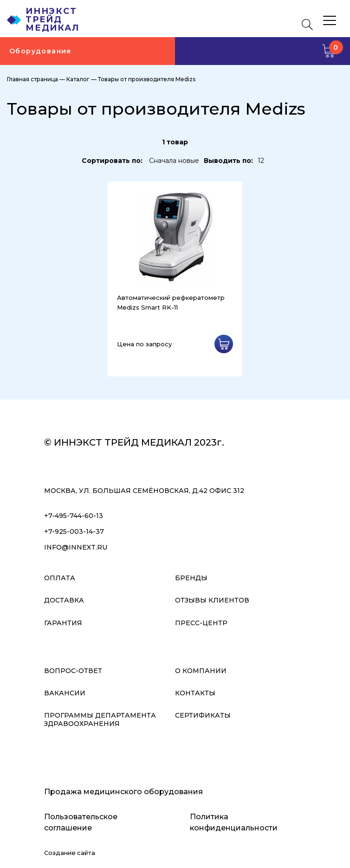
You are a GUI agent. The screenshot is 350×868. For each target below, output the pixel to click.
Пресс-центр (201, 623)
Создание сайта (70, 853)
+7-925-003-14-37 (74, 531)
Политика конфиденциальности (234, 822)
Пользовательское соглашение (81, 822)
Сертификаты (203, 715)
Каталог (78, 79)
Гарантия (63, 623)
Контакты (195, 693)
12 (261, 161)
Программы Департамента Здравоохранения (100, 719)
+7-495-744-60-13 (74, 516)
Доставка (64, 600)
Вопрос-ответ (73, 671)
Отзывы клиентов (212, 600)
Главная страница (32, 79)
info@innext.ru (76, 547)
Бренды (191, 578)
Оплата (60, 578)
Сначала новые (174, 161)
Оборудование (41, 51)
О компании (201, 671)
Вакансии (65, 693)
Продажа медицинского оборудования (123, 792)
